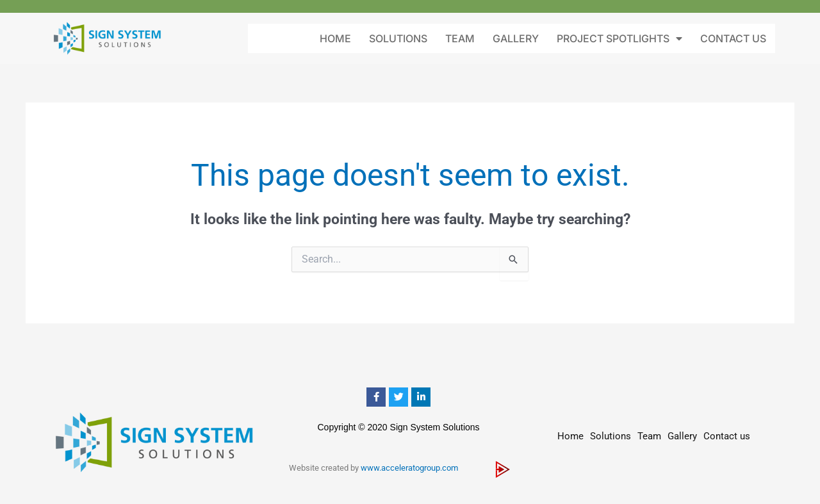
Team (460, 38)
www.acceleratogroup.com (409, 468)
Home (335, 38)
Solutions (398, 38)
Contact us (733, 38)
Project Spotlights (619, 38)
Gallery (516, 38)
